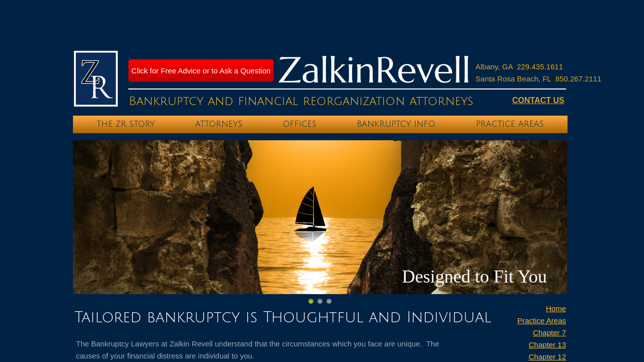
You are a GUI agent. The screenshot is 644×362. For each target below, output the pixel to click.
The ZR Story (126, 124)
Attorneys (219, 124)
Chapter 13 (547, 345)
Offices (300, 124)
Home (556, 308)
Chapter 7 (549, 333)
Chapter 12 (547, 357)
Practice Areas (542, 321)
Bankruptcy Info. (396, 124)
